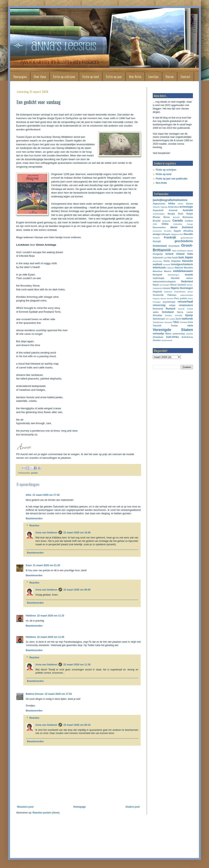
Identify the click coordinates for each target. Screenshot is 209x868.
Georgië (157, 241)
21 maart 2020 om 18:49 (77, 533)
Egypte (177, 231)
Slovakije (157, 315)
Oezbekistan (180, 292)
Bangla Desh (175, 214)
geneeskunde (187, 238)
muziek (189, 275)
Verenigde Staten (173, 330)
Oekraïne (168, 292)
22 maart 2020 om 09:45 (77, 590)
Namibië (175, 278)
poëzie (34, 473)
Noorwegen (186, 288)
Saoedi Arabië (185, 309)
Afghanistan (159, 204)
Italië (181, 258)
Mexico (168, 271)
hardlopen (181, 251)
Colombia (178, 224)
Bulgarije (166, 221)
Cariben (189, 221)
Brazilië (157, 221)
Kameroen (157, 261)
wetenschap (179, 334)
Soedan (169, 315)
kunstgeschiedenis (182, 264)
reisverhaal (185, 302)
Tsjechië (157, 326)
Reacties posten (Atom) (46, 813)
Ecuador (168, 231)
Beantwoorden (34, 519)
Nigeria (175, 288)
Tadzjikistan (158, 322)
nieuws (166, 288)
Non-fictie (135, 77)
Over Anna (40, 77)
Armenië (173, 210)
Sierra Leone (185, 312)
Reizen (170, 77)
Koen (29, 565)
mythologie (159, 278)
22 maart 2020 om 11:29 (51, 637)
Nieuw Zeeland (178, 285)
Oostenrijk (158, 295)
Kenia (167, 261)
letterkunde (159, 268)
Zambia (190, 334)
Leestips (153, 77)
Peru (177, 298)
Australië (188, 210)
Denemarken (159, 227)
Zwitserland (167, 340)
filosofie (188, 234)
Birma (167, 217)
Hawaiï (190, 251)
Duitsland (187, 227)
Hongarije (158, 254)
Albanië (156, 207)
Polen (190, 298)
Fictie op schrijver (64, 77)
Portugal (157, 302)
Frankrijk (170, 237)
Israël (175, 258)
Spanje (189, 315)
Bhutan (156, 217)
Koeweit (167, 264)
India (190, 254)
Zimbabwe (158, 337)
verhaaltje (158, 334)
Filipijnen (175, 234)
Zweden (157, 340)
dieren (174, 227)
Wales (168, 334)
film (181, 234)
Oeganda (157, 292)
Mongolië (157, 275)
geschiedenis (184, 241)
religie (172, 305)
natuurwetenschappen (164, 281)
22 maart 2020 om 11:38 (77, 665)
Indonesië (158, 258)
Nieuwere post (25, 807)
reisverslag (159, 305)
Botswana (188, 217)
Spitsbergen (159, 319)
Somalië (179, 315)
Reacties (34, 526)
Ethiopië (166, 234)
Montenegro (174, 275)
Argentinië (158, 210)
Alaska (189, 204)
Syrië (178, 319)
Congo (190, 224)
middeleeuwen (183, 271)
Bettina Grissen (35, 694)
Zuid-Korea (187, 337)
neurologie (164, 285)
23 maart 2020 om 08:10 (77, 725)
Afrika (171, 204)
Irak (165, 258)
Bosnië (176, 217)
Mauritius (158, 271)
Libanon (170, 268)
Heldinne (31, 616)
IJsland (180, 254)
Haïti (174, 251)
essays (157, 234)
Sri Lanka (170, 319)
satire (156, 312)
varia (190, 326)
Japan (189, 257)
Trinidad (183, 322)
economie (157, 231)
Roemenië (158, 309)
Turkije (174, 326)
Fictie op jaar (114, 77)
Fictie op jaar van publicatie (172, 179)
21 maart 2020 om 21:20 (47, 565)
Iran (169, 258)
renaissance (186, 305)
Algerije (164, 207)
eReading (188, 231)
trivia (190, 322)
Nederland (187, 281)
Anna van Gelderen (46, 533)
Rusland (171, 309)
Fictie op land (91, 77)
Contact (185, 77)
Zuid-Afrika (172, 337)
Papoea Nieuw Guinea (163, 298)
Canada (178, 221)
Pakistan (172, 295)
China (165, 224)
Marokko (189, 268)
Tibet (176, 322)
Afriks (180, 204)
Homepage (79, 807)
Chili (155, 224)
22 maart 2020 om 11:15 (51, 616)
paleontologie (187, 295)
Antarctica (173, 207)
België (190, 214)
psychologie (169, 302)
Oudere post (133, 807)
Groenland (174, 246)
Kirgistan (176, 261)
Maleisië (179, 268)
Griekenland (160, 246)
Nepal (156, 285)
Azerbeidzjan (159, 214)
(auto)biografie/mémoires (170, 200)
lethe (29, 495)
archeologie (186, 207)
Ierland (169, 254)
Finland (156, 238)
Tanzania (168, 322)
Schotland (168, 312)
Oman (190, 292)
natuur (190, 278)
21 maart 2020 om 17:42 (46, 495)
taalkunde (187, 319)
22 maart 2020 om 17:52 (58, 694)
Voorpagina (20, 77)
